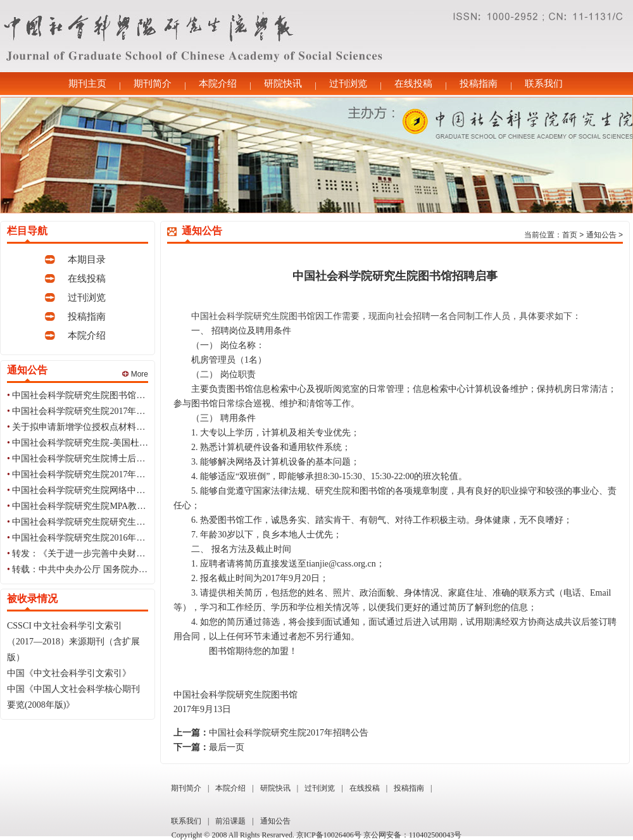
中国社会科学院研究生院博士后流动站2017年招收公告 (118, 459)
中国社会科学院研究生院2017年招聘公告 (92, 411)
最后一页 (227, 747)
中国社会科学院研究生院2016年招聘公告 (92, 538)
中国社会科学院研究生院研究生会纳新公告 (96, 522)
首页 (570, 235)
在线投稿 (413, 84)
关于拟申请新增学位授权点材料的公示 (87, 427)
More (135, 374)
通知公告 (601, 235)
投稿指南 (479, 84)
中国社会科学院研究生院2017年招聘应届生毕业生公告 (118, 474)
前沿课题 (230, 821)
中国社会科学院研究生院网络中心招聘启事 (96, 490)
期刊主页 (87, 84)
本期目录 (87, 260)
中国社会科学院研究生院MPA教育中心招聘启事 (105, 506)
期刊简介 (153, 84)
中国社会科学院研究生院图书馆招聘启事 (92, 395)
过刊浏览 (348, 84)
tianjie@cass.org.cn (341, 564)
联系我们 (544, 84)
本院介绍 (218, 84)
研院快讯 (283, 84)
